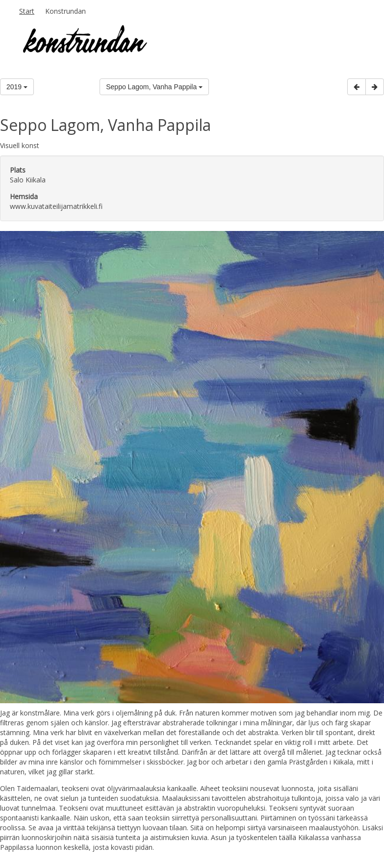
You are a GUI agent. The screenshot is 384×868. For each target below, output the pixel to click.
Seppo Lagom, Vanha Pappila (154, 87)
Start (27, 11)
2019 (17, 87)
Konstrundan (65, 11)
